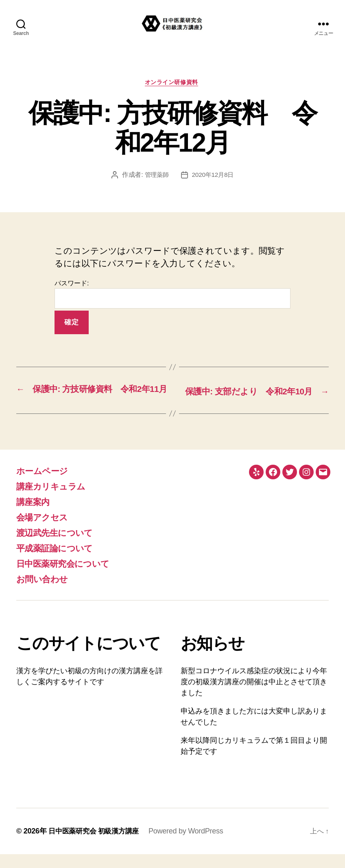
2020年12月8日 (214, 176)
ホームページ (46, 484)
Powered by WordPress (191, 845)
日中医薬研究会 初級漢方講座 (96, 845)
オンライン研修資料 (172, 83)
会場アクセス (46, 531)
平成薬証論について (60, 562)
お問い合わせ (46, 593)
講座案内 (35, 515)
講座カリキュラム (56, 500)
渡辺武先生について (60, 546)
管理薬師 (156, 176)
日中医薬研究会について (69, 577)
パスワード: (172, 295)
